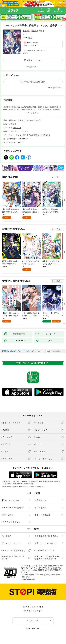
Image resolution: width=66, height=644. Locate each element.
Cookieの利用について (45, 550)
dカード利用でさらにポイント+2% (34, 50)
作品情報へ (32, 67)
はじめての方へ (10, 500)
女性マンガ (17, 128)
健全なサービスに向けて (45, 543)
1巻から (50, 88)
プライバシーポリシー (11, 543)
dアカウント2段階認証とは (13, 550)
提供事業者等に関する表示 (46, 536)
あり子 (38, 120)
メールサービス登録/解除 (13, 508)
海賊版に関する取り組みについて (13, 558)
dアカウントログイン (11, 522)
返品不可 (26, 53)
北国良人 (35, 31)
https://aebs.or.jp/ (29, 579)
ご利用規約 (6, 536)
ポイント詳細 (29, 46)
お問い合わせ (7, 515)
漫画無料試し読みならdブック (12, 351)
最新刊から (58, 88)
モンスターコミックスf (20, 131)
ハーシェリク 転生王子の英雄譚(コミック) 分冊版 (32, 135)
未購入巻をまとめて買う (35, 82)
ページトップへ (33, 621)
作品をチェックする (35, 60)
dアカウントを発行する (33, 607)
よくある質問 (40, 508)
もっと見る (56, 177)
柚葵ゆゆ (26, 31)
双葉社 (13, 124)
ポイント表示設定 (42, 515)
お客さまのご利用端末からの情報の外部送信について (47, 558)
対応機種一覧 (40, 500)
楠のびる (30, 120)
